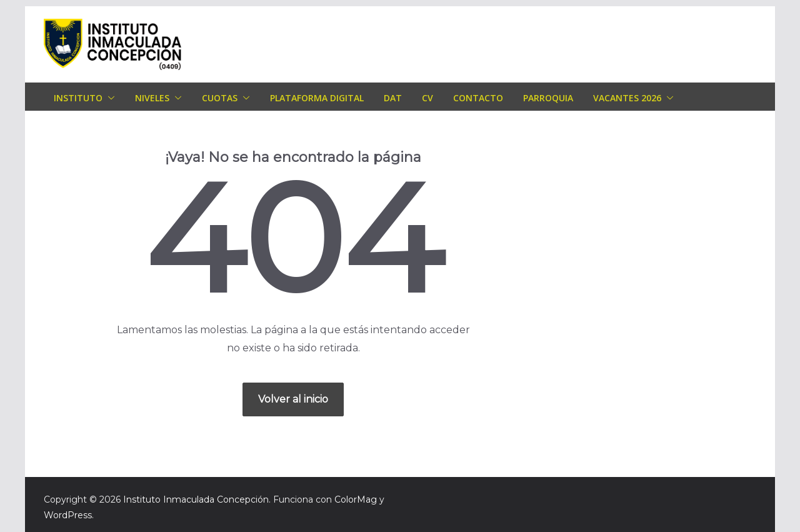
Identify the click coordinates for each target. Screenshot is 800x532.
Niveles (152, 98)
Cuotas (220, 98)
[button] (109, 98)
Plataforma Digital (317, 98)
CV (427, 98)
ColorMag (356, 499)
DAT (393, 98)
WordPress (68, 515)
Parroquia (548, 98)
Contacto (478, 98)
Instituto (78, 98)
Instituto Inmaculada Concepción (196, 499)
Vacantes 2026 (627, 98)
